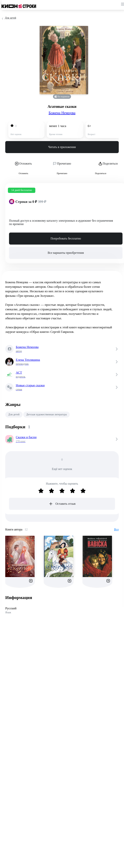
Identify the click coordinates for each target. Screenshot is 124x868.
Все (116, 529)
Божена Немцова (62, 113)
